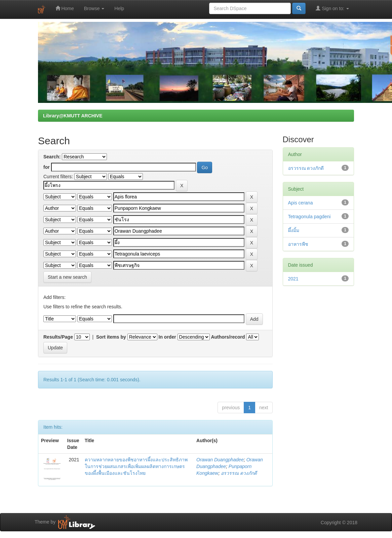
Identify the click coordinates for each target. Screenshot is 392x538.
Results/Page (58, 337)
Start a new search (67, 277)
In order (167, 337)
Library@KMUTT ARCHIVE (73, 116)
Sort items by (111, 337)
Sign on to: (332, 8)
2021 (293, 279)
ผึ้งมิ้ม (294, 230)
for (47, 167)
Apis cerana (301, 203)
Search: (52, 157)
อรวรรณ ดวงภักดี (239, 473)
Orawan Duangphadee (220, 460)
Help (119, 8)
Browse (94, 8)
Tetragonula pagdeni (309, 217)
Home (65, 8)
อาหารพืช (298, 244)
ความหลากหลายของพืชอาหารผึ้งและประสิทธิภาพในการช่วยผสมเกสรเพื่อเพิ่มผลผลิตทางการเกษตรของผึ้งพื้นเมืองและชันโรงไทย (136, 466)
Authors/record (228, 337)
